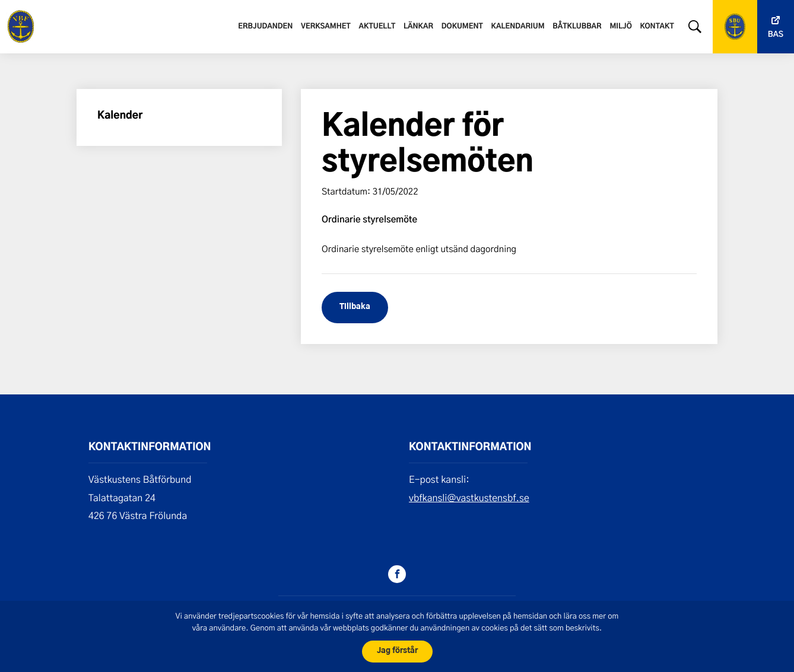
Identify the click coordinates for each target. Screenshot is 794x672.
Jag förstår (397, 651)
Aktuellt (377, 27)
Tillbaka (355, 307)
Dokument (462, 27)
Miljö (620, 27)
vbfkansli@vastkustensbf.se (469, 498)
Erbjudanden (265, 27)
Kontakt (657, 27)
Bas (776, 35)
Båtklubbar (577, 27)
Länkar (418, 27)
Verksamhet (326, 27)
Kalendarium (517, 27)
